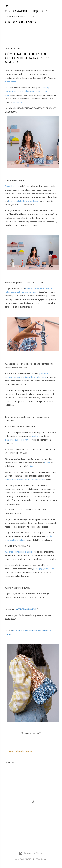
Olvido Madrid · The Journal (27, 11)
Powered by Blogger (31, 853)
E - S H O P (11, 22)
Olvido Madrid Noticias (23, 751)
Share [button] (7, 747)
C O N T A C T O (28, 22)
